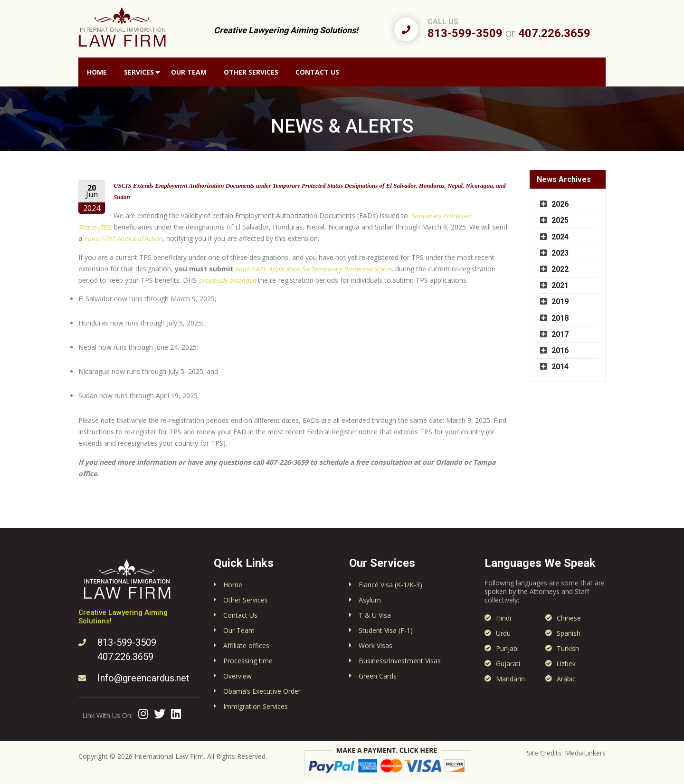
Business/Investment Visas (400, 661)
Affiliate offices (246, 645)
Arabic (566, 679)
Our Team (189, 72)
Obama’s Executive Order (262, 691)
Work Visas (375, 645)
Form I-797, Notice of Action (123, 239)
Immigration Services (256, 706)
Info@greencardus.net (143, 678)
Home (97, 72)
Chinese (569, 618)
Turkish (568, 648)
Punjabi (507, 648)
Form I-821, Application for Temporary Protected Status (313, 269)
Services (139, 72)
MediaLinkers (585, 753)
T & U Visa (375, 615)
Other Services (251, 72)
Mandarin (510, 679)
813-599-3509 (465, 33)
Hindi (503, 618)
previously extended (227, 280)
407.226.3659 (554, 33)
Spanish (569, 633)
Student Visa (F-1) (386, 630)
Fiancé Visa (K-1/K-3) (390, 585)
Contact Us (317, 72)
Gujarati (508, 664)
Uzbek (566, 664)
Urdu (503, 633)
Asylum (370, 600)
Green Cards (378, 676)
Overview (237, 676)
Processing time (248, 661)
